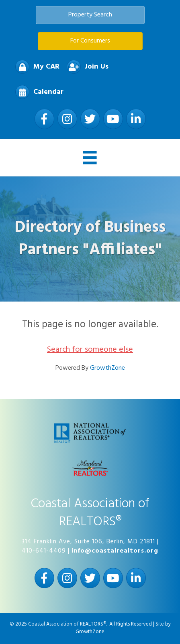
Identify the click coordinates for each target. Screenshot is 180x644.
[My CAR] (35, 67)
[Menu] (90, 158)
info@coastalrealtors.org (115, 551)
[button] (90, 15)
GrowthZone (107, 368)
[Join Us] (86, 67)
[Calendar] (37, 92)
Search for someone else (90, 350)
